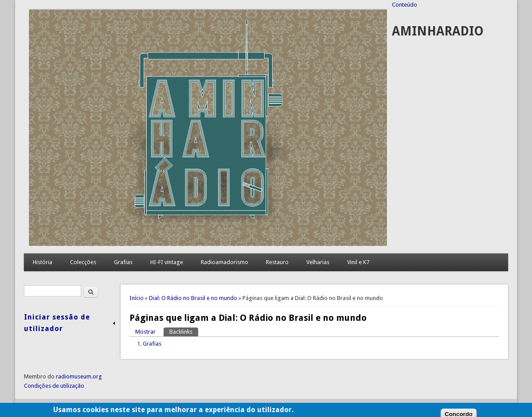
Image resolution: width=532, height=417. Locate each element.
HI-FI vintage (167, 262)
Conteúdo (405, 5)
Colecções (83, 262)
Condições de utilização (54, 386)
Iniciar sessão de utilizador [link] (57, 323)
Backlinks (184, 331)
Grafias (123, 262)
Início (137, 298)
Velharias (318, 262)
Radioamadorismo (225, 262)
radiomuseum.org (79, 376)
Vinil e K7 (358, 262)
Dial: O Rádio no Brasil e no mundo (193, 298)
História (43, 262)
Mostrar (145, 332)
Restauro (277, 262)
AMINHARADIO (438, 31)
